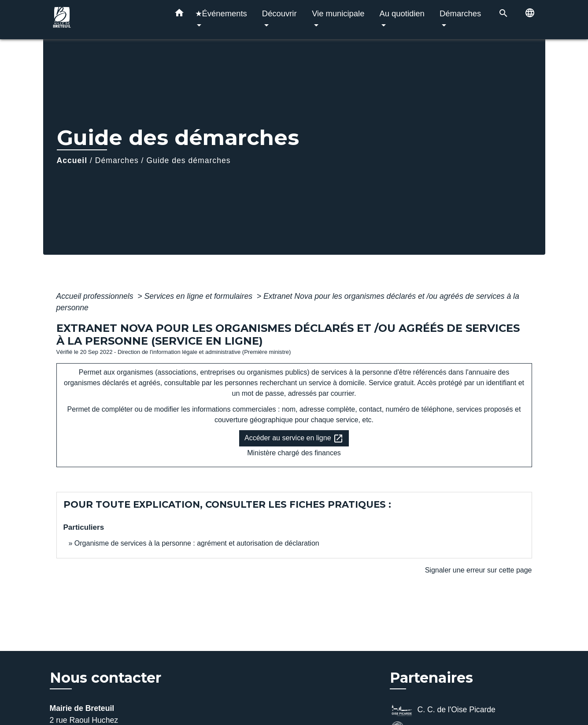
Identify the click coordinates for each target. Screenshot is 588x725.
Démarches (117, 160)
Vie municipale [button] (338, 13)
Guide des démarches (188, 160)
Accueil (72, 160)
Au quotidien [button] (402, 13)
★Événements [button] (221, 13)
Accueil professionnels (96, 296)
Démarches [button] (460, 13)
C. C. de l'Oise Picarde (443, 710)
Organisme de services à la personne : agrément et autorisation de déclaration (197, 543)
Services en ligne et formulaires (200, 296)
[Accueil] (105, 20)
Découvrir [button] (279, 13)
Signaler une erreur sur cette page (479, 570)
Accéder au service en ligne (294, 439)
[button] (179, 15)
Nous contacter (105, 678)
